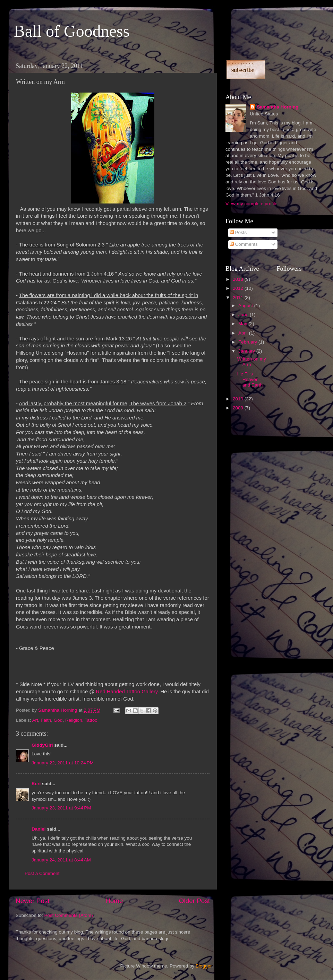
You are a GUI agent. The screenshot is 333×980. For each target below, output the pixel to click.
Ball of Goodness (72, 31)
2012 (239, 288)
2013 (239, 279)
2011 (239, 298)
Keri (36, 784)
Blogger (204, 966)
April (244, 333)
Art (35, 720)
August (246, 306)
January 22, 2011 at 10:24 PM (63, 763)
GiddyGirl (42, 745)
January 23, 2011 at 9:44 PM (61, 808)
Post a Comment (42, 873)
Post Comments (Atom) (69, 915)
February (248, 342)
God (58, 720)
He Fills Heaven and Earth (250, 379)
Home (114, 901)
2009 (239, 408)
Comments (244, 244)
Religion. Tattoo (81, 720)
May (243, 324)
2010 (239, 399)
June (244, 315)
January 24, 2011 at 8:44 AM (61, 860)
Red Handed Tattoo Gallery (127, 692)
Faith (46, 720)
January (247, 351)
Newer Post (33, 901)
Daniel (39, 829)
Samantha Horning (277, 107)
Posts (238, 232)
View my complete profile (251, 204)
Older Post (194, 901)
